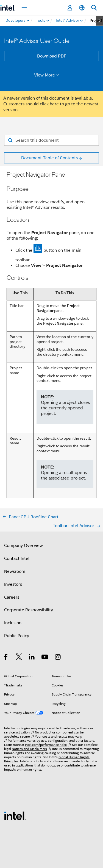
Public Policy (17, 636)
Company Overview (23, 546)
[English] (82, 8)
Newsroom (15, 571)
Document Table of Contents (49, 158)
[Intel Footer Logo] (15, 815)
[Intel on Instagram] (58, 658)
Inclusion (13, 623)
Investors (13, 584)
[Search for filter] (51, 140)
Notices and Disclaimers (29, 749)
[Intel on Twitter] (19, 658)
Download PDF (52, 56)
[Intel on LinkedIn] (32, 658)
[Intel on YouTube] (45, 658)
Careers (12, 597)
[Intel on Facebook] (6, 658)
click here (49, 104)
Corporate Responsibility (29, 610)
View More (47, 75)
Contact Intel (17, 558)
